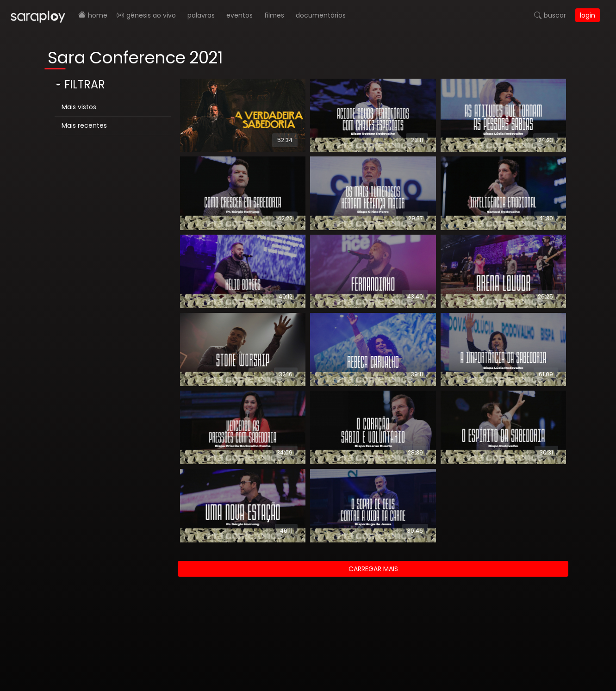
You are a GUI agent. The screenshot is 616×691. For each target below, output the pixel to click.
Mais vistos (79, 107)
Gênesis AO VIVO (151, 15)
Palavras (201, 15)
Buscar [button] (555, 15)
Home (98, 15)
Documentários (321, 15)
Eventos (240, 15)
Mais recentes (84, 125)
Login (588, 15)
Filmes (274, 15)
